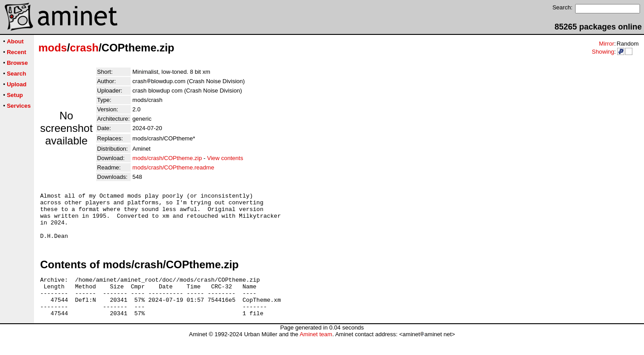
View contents (225, 158)
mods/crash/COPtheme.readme (173, 167)
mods (53, 48)
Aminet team (316, 352)
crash (84, 48)
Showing (603, 52)
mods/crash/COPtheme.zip (167, 158)
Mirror (606, 44)
